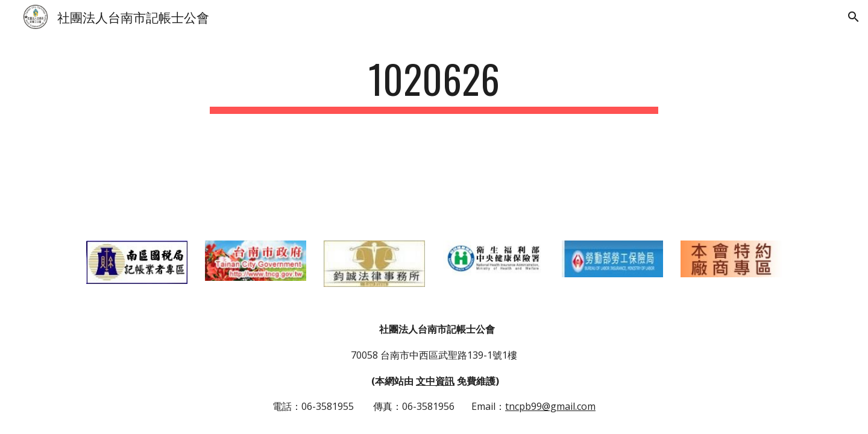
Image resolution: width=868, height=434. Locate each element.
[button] (854, 17)
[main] (434, 85)
